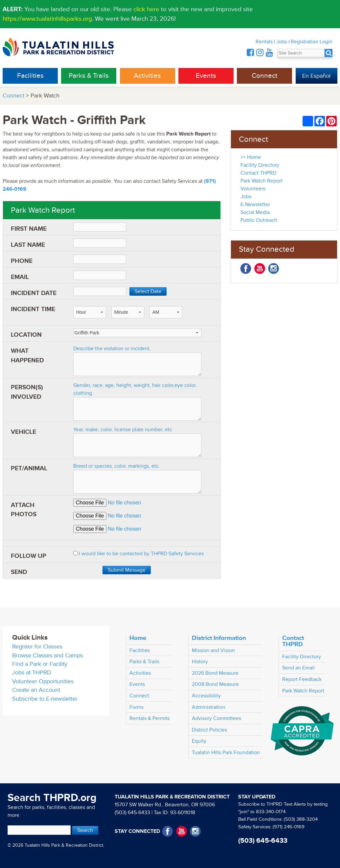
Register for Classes (37, 647)
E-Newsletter (255, 204)
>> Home (251, 157)
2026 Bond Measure (215, 673)
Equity (199, 741)
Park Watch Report (261, 181)
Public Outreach (259, 220)
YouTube (260, 269)
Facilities (30, 76)
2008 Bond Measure (215, 684)
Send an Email (298, 668)
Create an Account (36, 690)
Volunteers (253, 189)
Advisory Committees (216, 718)
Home (138, 638)
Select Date (148, 291)
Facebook (246, 269)
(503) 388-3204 (301, 819)
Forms (136, 707)
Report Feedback (302, 679)
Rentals (264, 42)
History (200, 662)
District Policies (209, 730)
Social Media (255, 212)
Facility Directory (260, 165)
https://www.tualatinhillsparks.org (47, 19)
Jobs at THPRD (32, 673)
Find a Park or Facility (40, 664)
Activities (147, 76)
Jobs (282, 42)
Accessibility (206, 696)
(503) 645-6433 (132, 813)
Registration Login (312, 42)
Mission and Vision (213, 650)
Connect (264, 76)
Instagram (273, 269)
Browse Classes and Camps (47, 656)
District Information (219, 638)
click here (146, 9)
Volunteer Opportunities (43, 681)
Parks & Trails (89, 76)
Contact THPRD (258, 173)
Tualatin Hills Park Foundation (226, 752)
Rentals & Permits (149, 718)
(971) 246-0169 (289, 827)
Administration (209, 707)
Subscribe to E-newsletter (45, 699)
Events (206, 76)
